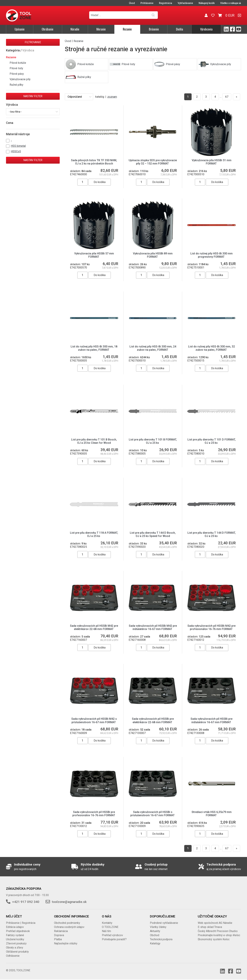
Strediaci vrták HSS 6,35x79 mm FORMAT (212, 814)
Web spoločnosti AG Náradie (215, 923)
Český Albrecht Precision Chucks (218, 931)
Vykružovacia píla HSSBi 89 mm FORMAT (153, 255)
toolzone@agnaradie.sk (69, 902)
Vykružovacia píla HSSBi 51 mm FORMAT (212, 162)
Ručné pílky (16, 85)
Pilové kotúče (18, 63)
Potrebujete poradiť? (114, 939)
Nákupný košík (207, 3)
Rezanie (127, 29)
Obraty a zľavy (15, 948)
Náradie (75, 29)
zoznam (112, 97)
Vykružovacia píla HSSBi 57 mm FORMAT (94, 255)
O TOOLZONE (110, 927)
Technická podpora (161, 939)
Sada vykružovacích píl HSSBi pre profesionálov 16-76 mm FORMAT (94, 814)
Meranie (101, 29)
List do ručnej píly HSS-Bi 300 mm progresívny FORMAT (211, 255)
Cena (10, 123)
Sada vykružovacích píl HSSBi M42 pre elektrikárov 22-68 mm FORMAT (94, 627)
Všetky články (158, 927)
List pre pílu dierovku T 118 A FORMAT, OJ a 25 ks (94, 534)
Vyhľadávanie (185, 3)
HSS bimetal (18, 146)
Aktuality (155, 931)
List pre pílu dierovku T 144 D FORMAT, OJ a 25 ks (212, 534)
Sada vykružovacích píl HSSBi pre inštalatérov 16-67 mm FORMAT (211, 720)
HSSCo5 (16, 151)
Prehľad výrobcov (112, 935)
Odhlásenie (13, 956)
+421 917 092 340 (26, 902)
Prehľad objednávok (18, 931)
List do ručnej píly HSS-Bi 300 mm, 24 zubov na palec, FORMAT (153, 348)
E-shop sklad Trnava (210, 927)
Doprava (59, 935)
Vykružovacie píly (20, 79)
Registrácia (166, 3)
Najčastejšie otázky (66, 943)
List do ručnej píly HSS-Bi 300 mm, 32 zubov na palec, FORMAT (211, 348)
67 (227, 97)
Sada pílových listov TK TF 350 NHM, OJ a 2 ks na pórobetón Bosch (94, 162)
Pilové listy (16, 68)
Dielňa (180, 29)
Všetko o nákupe (231, 3)
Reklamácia (61, 931)
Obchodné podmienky (67, 923)
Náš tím (106, 931)
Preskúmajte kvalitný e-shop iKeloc (219, 935)
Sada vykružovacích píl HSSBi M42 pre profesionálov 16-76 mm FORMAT (211, 627)
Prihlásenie (147, 3)
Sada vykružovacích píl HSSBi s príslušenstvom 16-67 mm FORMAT (153, 814)
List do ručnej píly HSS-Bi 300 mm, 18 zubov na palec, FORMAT (94, 348)
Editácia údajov (15, 927)
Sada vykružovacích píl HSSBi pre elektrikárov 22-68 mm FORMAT (153, 720)
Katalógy (155, 943)
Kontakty (107, 923)
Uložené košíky (15, 939)
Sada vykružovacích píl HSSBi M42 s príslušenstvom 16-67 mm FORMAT (94, 720)
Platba (58, 939)
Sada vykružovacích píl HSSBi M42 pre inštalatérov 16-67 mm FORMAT (153, 627)
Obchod (155, 935)
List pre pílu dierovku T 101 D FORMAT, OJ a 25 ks (212, 441)
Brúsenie (154, 29)
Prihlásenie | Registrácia (21, 923)
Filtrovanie (33, 42)
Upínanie (20, 29)
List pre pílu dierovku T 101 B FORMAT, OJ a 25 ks (153, 441)
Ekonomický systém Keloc (214, 939)
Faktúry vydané (15, 935)
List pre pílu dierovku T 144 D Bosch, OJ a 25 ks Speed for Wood (153, 534)
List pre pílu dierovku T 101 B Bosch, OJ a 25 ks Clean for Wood (94, 441)
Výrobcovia (206, 29)
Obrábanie (48, 29)
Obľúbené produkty (17, 952)
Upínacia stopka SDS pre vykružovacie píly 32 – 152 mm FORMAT (153, 162)
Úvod (132, 3)
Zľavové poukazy (16, 943)
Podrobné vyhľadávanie (164, 923)
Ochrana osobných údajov (69, 927)
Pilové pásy (17, 74)
